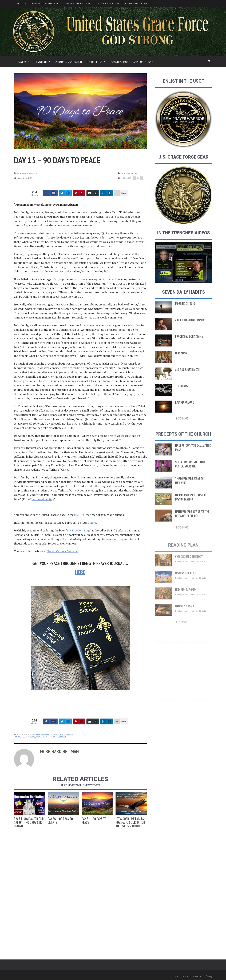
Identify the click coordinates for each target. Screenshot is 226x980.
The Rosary (182, 392)
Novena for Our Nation (77, 3)
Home (176, 976)
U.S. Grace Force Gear (108, 3)
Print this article (127, 174)
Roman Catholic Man (137, 3)
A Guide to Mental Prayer (190, 326)
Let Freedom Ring (43, 499)
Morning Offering (185, 310)
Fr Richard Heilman (25, 174)
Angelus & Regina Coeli (188, 376)
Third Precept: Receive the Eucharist (190, 488)
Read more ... (183, 425)
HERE (78, 515)
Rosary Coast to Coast (45, 3)
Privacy (209, 976)
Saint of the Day (143, 62)
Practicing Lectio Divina (189, 343)
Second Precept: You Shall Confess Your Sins (190, 471)
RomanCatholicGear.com (63, 551)
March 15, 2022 (24, 178)
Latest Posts (58, 735)
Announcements (40, 735)
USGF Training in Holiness (51, 737)
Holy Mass (181, 359)
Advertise (197, 976)
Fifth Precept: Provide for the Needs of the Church (192, 521)
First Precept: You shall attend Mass (193, 455)
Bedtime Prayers (185, 409)
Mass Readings (119, 62)
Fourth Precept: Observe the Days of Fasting (191, 505)
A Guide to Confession (69, 62)
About (185, 976)
